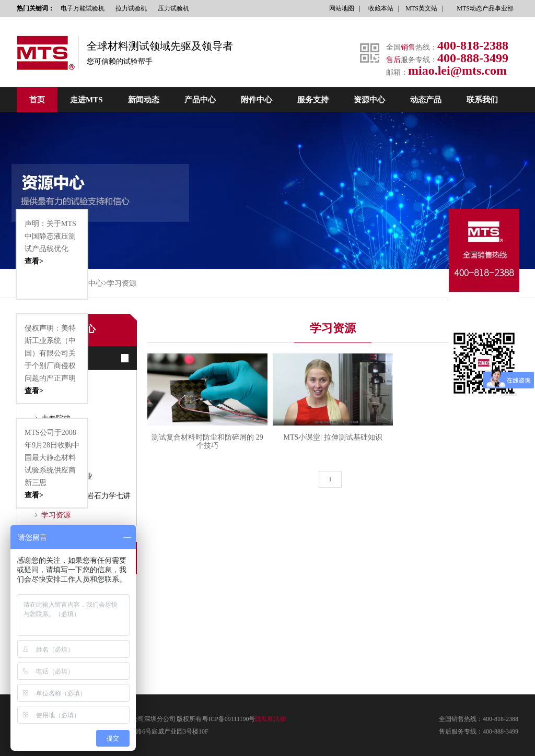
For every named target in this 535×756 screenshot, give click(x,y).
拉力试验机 (131, 8)
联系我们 (482, 100)
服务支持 (313, 100)
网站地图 (342, 8)
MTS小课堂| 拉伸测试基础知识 (333, 437)
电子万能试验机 (83, 8)
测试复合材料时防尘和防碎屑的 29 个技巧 (207, 441)
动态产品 (426, 100)
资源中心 (369, 100)
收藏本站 (381, 8)
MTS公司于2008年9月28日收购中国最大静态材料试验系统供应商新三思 (52, 465)
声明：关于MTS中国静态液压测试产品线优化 (52, 244)
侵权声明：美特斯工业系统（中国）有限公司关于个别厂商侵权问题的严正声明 (52, 361)
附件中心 (257, 100)
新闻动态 (144, 100)
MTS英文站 (421, 8)
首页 (37, 100)
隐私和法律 (271, 719)
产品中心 (200, 100)
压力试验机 (173, 8)
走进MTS (86, 100)
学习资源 (122, 283)
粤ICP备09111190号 (229, 719)
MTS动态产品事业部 (485, 8)
